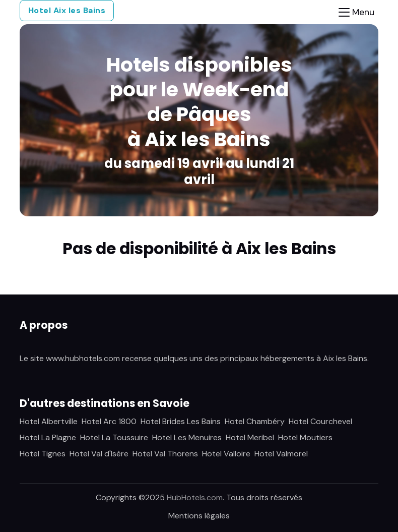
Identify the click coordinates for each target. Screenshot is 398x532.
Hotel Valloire (226, 454)
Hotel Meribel (250, 437)
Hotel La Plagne (48, 437)
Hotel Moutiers (305, 437)
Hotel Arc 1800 (109, 421)
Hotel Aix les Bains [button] (67, 10)
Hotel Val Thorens (165, 454)
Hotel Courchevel (320, 421)
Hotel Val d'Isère (99, 454)
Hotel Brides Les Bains (181, 421)
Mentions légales (199, 516)
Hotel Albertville (49, 421)
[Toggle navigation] (356, 12)
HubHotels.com (195, 497)
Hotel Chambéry (255, 421)
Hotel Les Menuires (187, 437)
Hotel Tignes (43, 454)
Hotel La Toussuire (114, 437)
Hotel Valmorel (281, 454)
